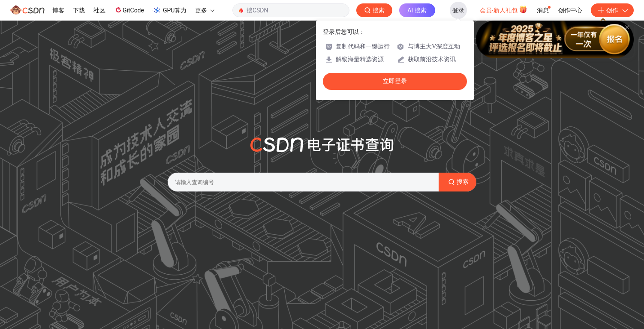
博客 (58, 10)
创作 (612, 10)
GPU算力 (170, 10)
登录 (458, 10)
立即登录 (395, 81)
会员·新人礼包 (504, 9)
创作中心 (570, 10)
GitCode (129, 10)
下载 (79, 10)
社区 (99, 10)
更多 (205, 10)
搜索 (457, 182)
